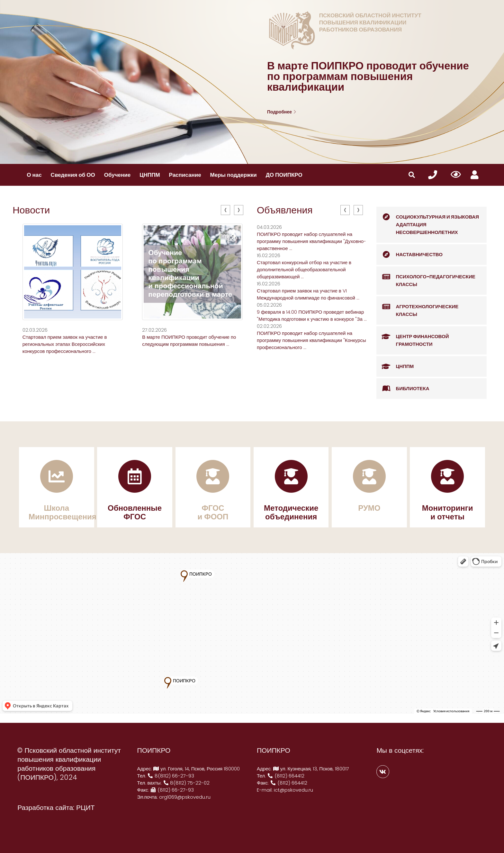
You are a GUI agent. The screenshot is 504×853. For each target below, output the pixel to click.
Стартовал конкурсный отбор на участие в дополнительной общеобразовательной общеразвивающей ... (304, 269)
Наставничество (410, 255)
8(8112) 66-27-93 (171, 776)
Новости (31, 210)
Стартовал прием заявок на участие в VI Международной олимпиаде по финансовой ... (308, 294)
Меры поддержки (234, 175)
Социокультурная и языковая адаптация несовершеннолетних (428, 221)
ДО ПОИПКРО (284, 175)
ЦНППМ (150, 175)
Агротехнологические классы (417, 307)
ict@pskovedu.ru (293, 790)
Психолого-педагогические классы (426, 277)
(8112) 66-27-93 (172, 790)
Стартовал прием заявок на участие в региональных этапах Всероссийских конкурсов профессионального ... (65, 344)
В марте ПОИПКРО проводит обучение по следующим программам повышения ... (189, 341)
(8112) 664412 (286, 776)
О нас (34, 175)
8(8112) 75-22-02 (186, 783)
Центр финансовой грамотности (413, 337)
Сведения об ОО (73, 175)
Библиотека (403, 389)
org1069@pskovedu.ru (185, 797)
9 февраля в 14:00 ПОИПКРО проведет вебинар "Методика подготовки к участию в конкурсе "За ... (312, 315)
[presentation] (225, 210)
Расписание (185, 175)
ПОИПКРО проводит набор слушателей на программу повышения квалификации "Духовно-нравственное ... (311, 241)
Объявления (285, 210)
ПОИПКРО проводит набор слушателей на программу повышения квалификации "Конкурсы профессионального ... (311, 340)
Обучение (117, 175)
